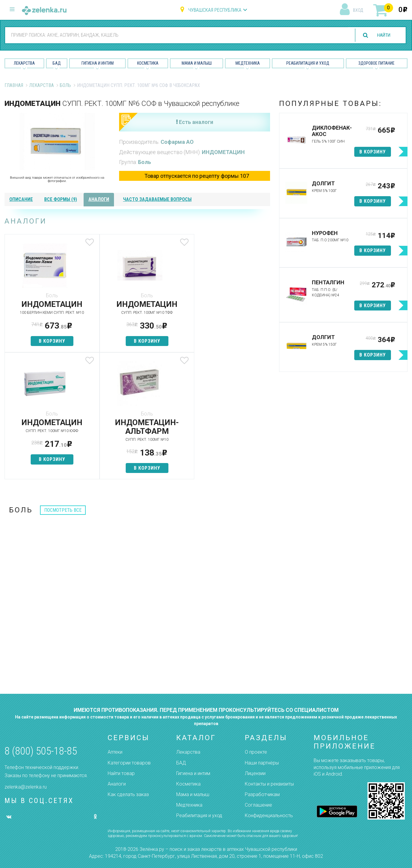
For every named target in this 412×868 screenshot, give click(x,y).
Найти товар (121, 773)
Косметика (148, 63)
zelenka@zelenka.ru (26, 787)
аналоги (99, 199)
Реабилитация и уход (308, 63)
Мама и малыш (197, 63)
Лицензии (255, 773)
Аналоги (117, 784)
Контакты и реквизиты (269, 784)
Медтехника (248, 63)
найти (383, 35)
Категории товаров (129, 763)
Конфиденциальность (269, 815)
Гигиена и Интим (98, 63)
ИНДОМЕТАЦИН (223, 152)
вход (358, 10)
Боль (65, 85)
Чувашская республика (215, 10)
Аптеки (115, 752)
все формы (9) (61, 199)
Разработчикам (262, 794)
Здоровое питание (377, 63)
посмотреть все (63, 510)
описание (21, 199)
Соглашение (258, 805)
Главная (14, 85)
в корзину (48, 341)
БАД (57, 63)
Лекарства (24, 63)
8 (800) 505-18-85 (41, 751)
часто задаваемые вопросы (157, 199)
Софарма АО (177, 142)
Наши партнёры (262, 763)
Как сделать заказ (128, 794)
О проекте (256, 752)
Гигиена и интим (193, 773)
